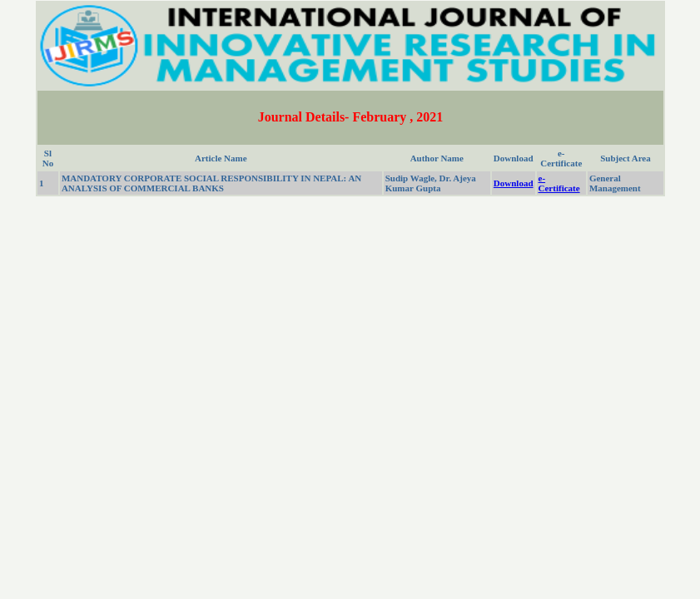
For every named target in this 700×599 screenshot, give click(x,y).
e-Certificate (559, 183)
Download (514, 183)
